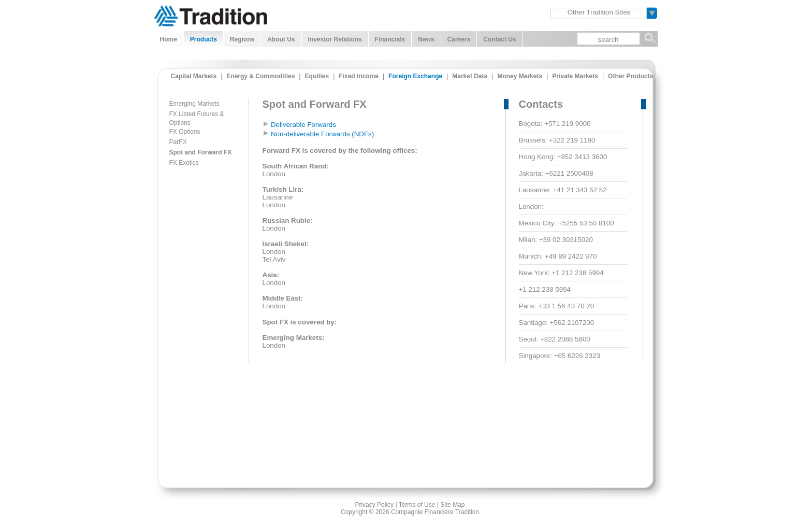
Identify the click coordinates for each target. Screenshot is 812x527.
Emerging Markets (194, 104)
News (426, 39)
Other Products (630, 76)
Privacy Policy (374, 505)
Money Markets (520, 76)
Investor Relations (335, 39)
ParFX (178, 142)
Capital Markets (194, 76)
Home (169, 39)
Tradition (211, 15)
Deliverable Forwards (303, 125)
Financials (390, 39)
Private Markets (575, 76)
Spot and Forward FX (201, 152)
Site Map (452, 505)
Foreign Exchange (415, 76)
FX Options (185, 132)
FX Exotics (184, 163)
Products (204, 39)
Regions (242, 39)
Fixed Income (359, 76)
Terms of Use (417, 505)
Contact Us (499, 39)
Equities (317, 76)
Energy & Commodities (260, 76)
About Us (281, 39)
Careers (459, 39)
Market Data (470, 76)
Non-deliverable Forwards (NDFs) (322, 134)
